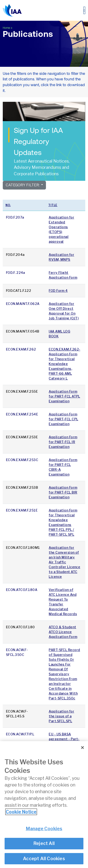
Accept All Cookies (44, 859)
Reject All (44, 843)
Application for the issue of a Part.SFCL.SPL (61, 716)
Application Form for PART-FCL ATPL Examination (64, 396)
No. (8, 205)
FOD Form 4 (58, 291)
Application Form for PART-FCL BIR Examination (63, 492)
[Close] (82, 748)
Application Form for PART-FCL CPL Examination (63, 419)
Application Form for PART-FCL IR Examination (63, 442)
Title (53, 205)
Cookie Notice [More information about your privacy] (21, 812)
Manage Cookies (44, 829)
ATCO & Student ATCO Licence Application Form (63, 632)
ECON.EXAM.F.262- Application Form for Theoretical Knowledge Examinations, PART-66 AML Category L (64, 364)
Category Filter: (23, 185)
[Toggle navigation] (84, 10)
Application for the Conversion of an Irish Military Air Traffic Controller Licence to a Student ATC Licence (64, 562)
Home (6, 28)
